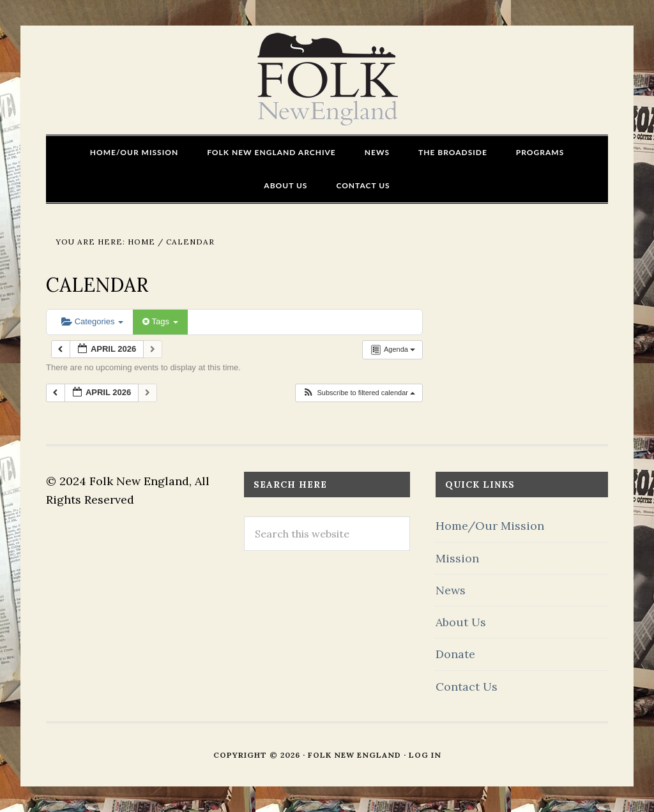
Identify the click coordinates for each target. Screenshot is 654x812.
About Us (461, 622)
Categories (92, 321)
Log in (425, 755)
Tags (160, 321)
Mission (457, 558)
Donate (455, 654)
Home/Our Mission (490, 526)
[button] (359, 393)
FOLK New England (327, 80)
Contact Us (467, 687)
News (451, 590)
